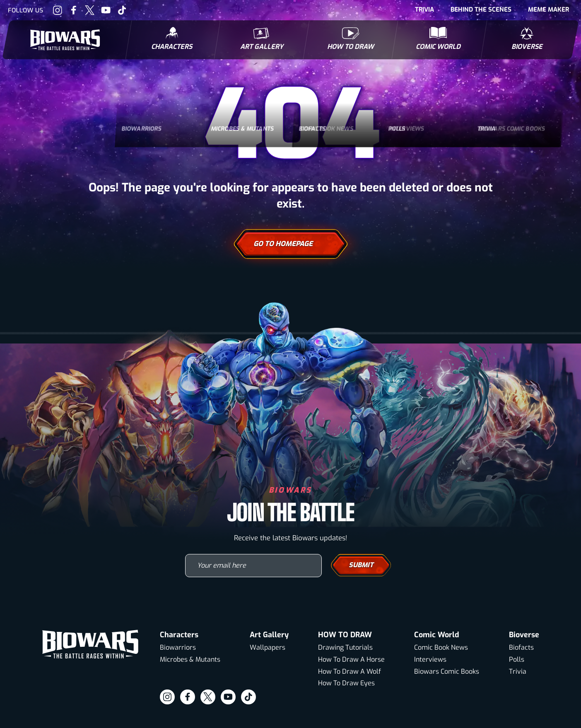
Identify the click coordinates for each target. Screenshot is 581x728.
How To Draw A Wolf (350, 671)
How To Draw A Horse (351, 659)
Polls (517, 659)
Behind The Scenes (481, 10)
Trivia (424, 10)
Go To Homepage (291, 244)
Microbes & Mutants (190, 659)
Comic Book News (441, 647)
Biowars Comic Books (447, 671)
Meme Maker (548, 10)
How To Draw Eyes (346, 683)
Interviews (430, 659)
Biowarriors (178, 647)
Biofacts (521, 647)
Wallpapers (268, 647)
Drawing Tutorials (345, 647)
